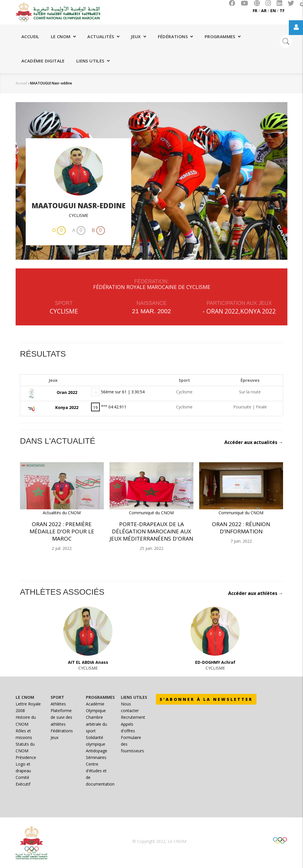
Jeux (138, 36)
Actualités (103, 36)
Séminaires (96, 757)
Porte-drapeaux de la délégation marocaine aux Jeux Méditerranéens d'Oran (151, 531)
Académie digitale (43, 61)
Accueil (30, 36)
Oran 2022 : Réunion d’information (241, 528)
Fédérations (175, 36)
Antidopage (97, 751)
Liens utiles (93, 61)
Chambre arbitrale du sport (96, 724)
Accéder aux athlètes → (256, 593)
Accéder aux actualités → (254, 442)
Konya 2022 (258, 311)
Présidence (26, 757)
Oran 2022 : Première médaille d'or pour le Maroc (62, 531)
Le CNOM (63, 36)
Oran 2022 (222, 311)
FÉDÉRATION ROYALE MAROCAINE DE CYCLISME (152, 287)
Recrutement (133, 717)
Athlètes (58, 704)
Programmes (223, 36)
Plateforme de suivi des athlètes (61, 717)
